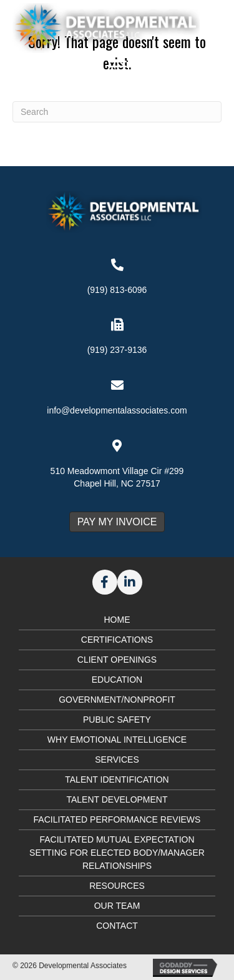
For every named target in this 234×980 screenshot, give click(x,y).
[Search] (117, 112)
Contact (117, 926)
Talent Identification (117, 780)
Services (117, 760)
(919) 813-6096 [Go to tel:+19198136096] (117, 290)
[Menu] (117, 67)
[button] (105, 582)
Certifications (117, 640)
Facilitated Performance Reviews (117, 819)
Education (117, 680)
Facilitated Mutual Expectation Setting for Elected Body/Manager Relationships (117, 853)
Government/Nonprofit (117, 700)
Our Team (117, 906)
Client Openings (117, 660)
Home (117, 620)
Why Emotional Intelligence (117, 740)
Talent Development (117, 799)
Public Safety (117, 720)
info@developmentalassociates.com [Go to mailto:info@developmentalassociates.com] (117, 410)
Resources (117, 886)
